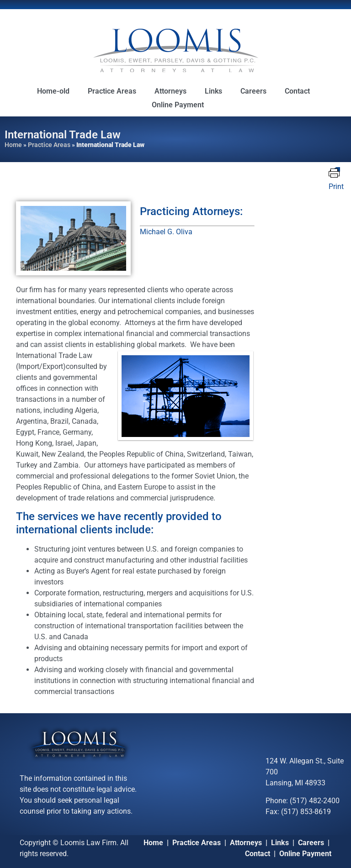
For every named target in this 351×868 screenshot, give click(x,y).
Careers (253, 91)
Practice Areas (112, 91)
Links (213, 91)
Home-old (53, 91)
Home (13, 145)
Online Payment (178, 105)
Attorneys (170, 91)
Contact (297, 91)
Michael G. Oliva (166, 232)
